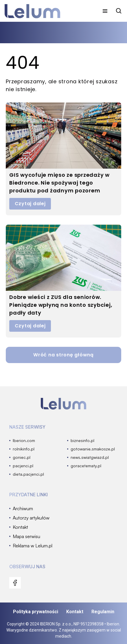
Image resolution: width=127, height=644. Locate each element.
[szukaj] (119, 11)
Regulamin (103, 612)
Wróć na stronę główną (63, 355)
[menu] (105, 11)
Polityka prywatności (36, 612)
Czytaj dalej (30, 204)
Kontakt (75, 612)
